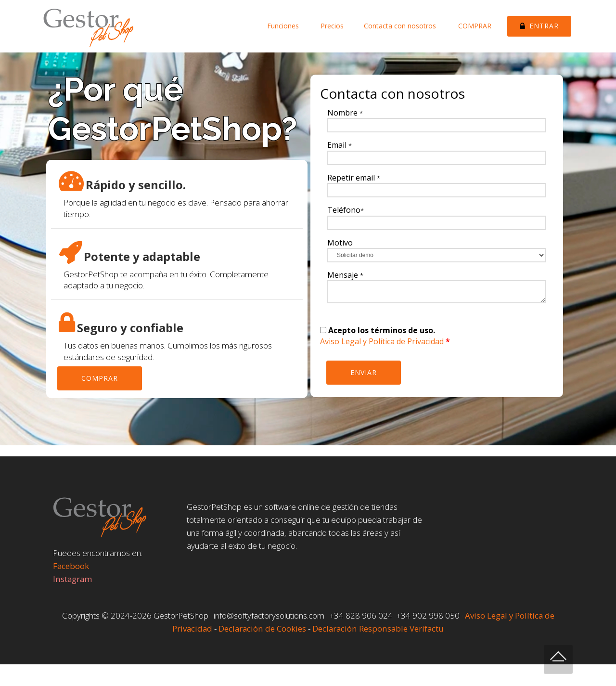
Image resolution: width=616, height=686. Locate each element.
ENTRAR (539, 26)
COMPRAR (475, 26)
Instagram (72, 579)
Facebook (71, 566)
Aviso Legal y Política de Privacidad (382, 341)
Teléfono (346, 210)
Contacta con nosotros (401, 26)
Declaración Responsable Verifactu (378, 628)
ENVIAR (364, 372)
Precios (331, 26)
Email (340, 145)
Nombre (345, 113)
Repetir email (354, 178)
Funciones (283, 26)
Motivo (340, 243)
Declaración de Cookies (263, 628)
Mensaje (345, 275)
